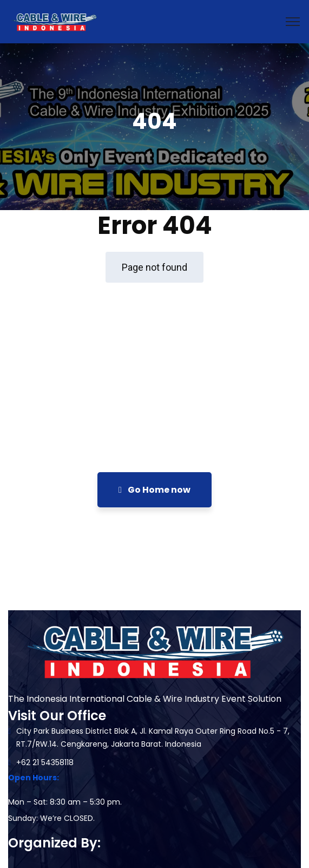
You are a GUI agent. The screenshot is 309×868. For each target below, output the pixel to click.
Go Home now (154, 490)
